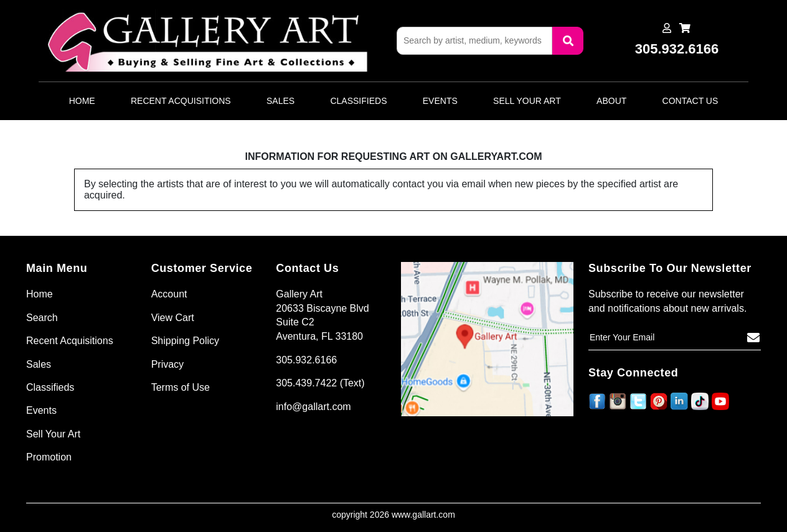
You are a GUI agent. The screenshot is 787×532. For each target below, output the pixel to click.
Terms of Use (181, 387)
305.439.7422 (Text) (320, 383)
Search (42, 318)
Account (169, 294)
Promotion (49, 457)
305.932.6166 (306, 360)
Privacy (167, 364)
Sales (280, 101)
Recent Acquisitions (181, 101)
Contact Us (690, 101)
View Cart (173, 318)
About (611, 101)
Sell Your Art (527, 101)
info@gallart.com (313, 407)
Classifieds (358, 101)
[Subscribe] (753, 338)
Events (440, 101)
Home (82, 101)
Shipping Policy (185, 341)
